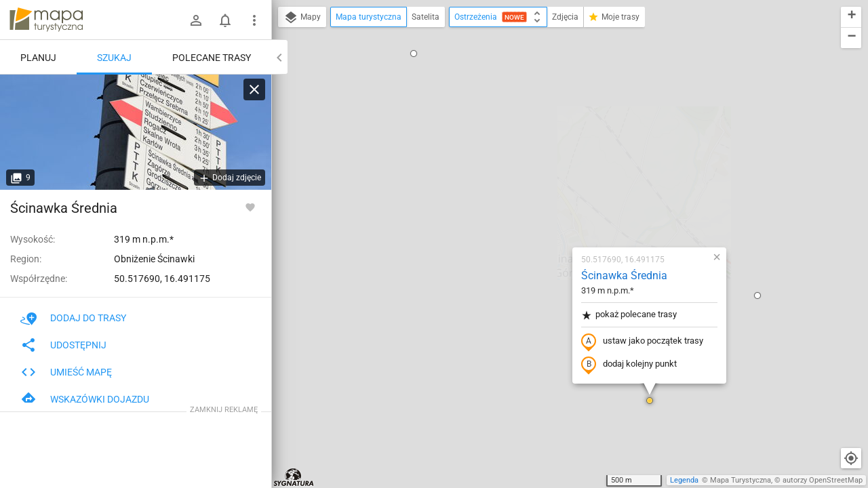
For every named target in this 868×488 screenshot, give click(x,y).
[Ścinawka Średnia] (136, 132)
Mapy (302, 18)
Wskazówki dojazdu (85, 399)
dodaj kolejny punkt (549, 208)
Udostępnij (63, 345)
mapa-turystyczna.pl (46, 20)
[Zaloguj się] (196, 20)
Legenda (684, 480)
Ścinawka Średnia (544, 119)
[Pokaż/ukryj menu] (254, 20)
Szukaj (114, 58)
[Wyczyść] (254, 89)
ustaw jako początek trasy (562, 185)
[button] (279, 242)
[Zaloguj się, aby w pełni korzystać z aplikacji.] (250, 207)
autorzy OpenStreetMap (823, 480)
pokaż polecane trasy (549, 158)
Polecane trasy (212, 58)
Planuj (38, 58)
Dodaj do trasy (73, 318)
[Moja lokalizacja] (851, 458)
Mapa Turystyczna (741, 480)
